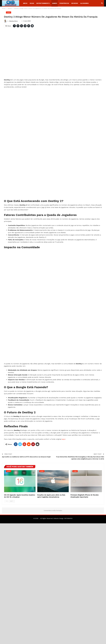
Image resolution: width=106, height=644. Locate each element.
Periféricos (64, 3)
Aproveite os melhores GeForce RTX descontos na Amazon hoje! (26, 457)
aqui (64, 439)
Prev (7, 501)
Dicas (32, 3)
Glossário (84, 3)
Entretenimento (43, 3)
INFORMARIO (68, 518)
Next (12, 501)
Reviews (75, 3)
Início (25, 3)
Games (55, 3)
